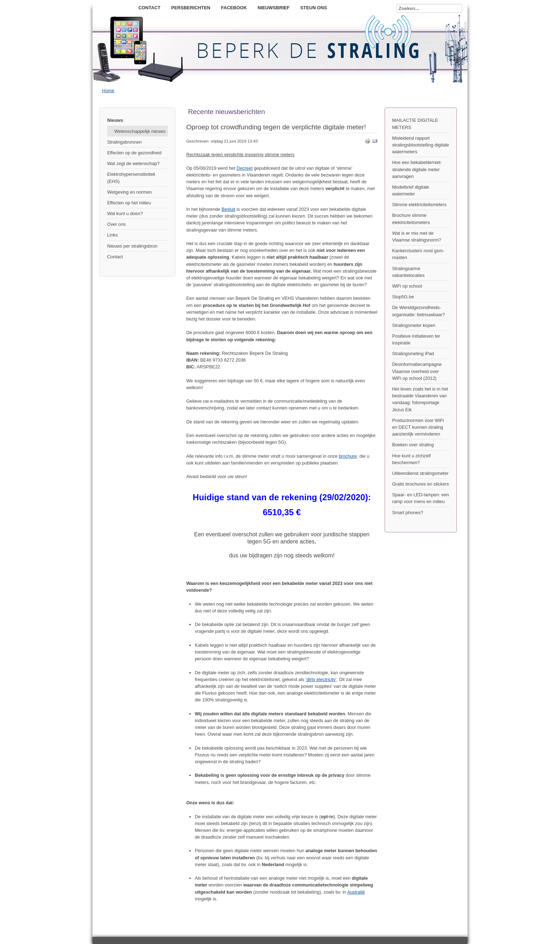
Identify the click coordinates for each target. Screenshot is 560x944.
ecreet (246, 168)
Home (108, 91)
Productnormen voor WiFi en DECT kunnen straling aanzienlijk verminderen (418, 427)
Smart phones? (408, 513)
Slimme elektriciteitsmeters (419, 205)
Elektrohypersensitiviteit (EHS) (131, 178)
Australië (356, 892)
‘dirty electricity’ (321, 679)
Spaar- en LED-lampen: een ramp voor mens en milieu (421, 498)
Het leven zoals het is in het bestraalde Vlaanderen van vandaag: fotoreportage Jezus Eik (420, 399)
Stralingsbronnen (124, 142)
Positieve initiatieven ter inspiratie (416, 339)
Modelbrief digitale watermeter (411, 190)
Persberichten (191, 8)
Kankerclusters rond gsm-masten (418, 254)
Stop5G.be (403, 297)
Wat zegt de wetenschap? (133, 163)
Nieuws (115, 120)
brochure (348, 456)
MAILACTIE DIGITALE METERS (415, 124)
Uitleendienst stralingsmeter (420, 473)
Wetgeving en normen (129, 192)
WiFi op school (407, 286)
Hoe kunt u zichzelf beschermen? (411, 459)
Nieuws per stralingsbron (132, 246)
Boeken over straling (413, 445)
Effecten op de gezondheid (134, 153)
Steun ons (314, 8)
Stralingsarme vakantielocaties (408, 272)
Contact (150, 8)
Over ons (116, 224)
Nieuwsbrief (274, 8)
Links (112, 235)
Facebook (234, 8)
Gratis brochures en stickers (421, 484)
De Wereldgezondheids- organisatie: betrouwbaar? (419, 311)
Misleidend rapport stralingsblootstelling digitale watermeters (421, 145)
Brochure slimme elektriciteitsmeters (411, 219)
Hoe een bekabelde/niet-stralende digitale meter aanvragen (417, 169)
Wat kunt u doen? (125, 213)
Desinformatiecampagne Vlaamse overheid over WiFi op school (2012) (417, 371)
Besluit (228, 209)
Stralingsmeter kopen (414, 325)
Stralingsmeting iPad (413, 354)
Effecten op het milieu (129, 203)
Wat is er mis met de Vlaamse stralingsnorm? (417, 237)
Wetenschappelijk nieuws (140, 131)
